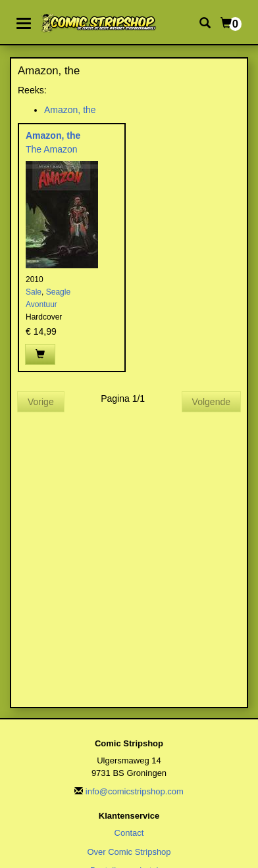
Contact (129, 833)
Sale (34, 292)
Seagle (58, 292)
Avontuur (41, 304)
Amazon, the (70, 110)
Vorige (41, 402)
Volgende (211, 402)
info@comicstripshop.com (135, 791)
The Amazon (52, 149)
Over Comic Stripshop (129, 852)
